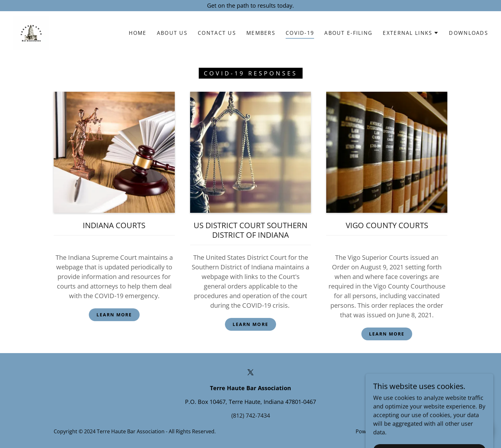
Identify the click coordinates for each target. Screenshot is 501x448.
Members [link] (261, 33)
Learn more (114, 315)
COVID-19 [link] (300, 33)
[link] (31, 32)
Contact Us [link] (217, 33)
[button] (411, 33)
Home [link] (138, 33)
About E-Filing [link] (348, 33)
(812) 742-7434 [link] (251, 415)
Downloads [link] (469, 33)
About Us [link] (172, 33)
